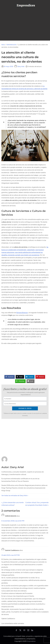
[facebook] (16, 631)
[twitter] (20, 631)
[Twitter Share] (20, 377)
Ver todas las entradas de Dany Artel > (15, 495)
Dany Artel (19, 66)
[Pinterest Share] (40, 377)
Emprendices (31, 641)
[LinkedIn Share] (30, 377)
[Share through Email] (30, 381)
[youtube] (24, 631)
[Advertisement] (25, 27)
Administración (11, 45)
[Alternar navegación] (25, 11)
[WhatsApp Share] (20, 381)
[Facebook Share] (10, 377)
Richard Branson (22, 313)
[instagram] (28, 631)
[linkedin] (32, 631)
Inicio (3, 45)
